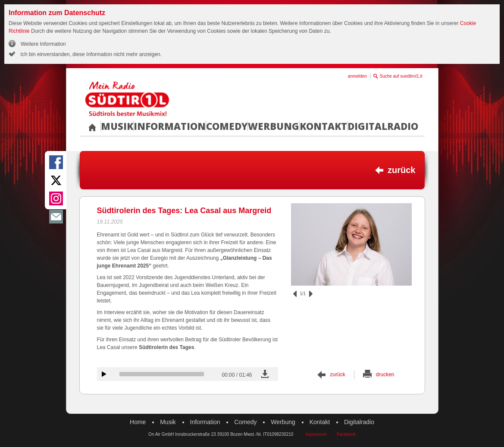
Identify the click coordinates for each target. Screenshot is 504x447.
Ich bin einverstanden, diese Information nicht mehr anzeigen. (90, 54)
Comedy (227, 126)
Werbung (274, 126)
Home (138, 422)
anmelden (357, 76)
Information (170, 126)
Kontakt (323, 126)
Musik (117, 126)
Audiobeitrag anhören (104, 374)
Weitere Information (43, 44)
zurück (401, 170)
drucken (385, 375)
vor (311, 294)
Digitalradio (383, 126)
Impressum (316, 434)
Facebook (346, 434)
